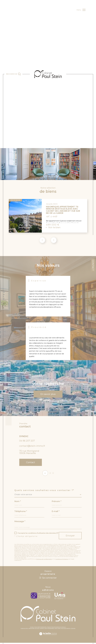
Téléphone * (21, 512)
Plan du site (24, 630)
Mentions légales (34, 630)
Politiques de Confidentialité (44, 560)
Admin (42, 630)
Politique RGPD (65, 630)
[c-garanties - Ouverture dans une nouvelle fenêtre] (41, 597)
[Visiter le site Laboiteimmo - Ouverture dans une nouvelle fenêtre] (48, 637)
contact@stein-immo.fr (32, 447)
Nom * (18, 502)
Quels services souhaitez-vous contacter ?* (44, 491)
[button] (54, 241)
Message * (20, 523)
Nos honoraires (49, 630)
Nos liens (58, 630)
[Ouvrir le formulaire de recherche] (13, 74)
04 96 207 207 (27, 442)
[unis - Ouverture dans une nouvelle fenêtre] (60, 597)
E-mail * (56, 512)
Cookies (73, 630)
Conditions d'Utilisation (62, 560)
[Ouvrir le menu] (81, 10)
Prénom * (57, 502)
